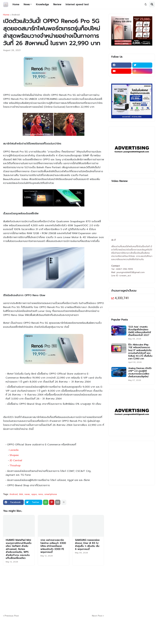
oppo (34, 494)
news (27, 494)
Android (16, 15)
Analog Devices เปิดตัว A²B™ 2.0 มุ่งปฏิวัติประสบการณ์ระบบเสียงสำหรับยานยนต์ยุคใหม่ (140, 373)
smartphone (51, 494)
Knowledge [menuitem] (42, 4)
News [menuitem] (27, 4)
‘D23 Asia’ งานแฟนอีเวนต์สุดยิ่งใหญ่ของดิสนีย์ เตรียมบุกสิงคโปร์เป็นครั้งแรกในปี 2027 (140, 331)
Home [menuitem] (16, 4)
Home (6, 15)
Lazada (14, 450)
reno (41, 494)
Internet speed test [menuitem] (77, 4)
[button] (146, 4)
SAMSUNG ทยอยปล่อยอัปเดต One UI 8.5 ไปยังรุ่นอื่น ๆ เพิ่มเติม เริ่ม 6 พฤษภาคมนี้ (87, 545)
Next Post (97, 616)
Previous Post (12, 616)
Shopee (14, 455)
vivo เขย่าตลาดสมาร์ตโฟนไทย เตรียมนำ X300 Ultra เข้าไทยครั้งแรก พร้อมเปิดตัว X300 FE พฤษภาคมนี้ (53, 546)
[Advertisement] (78, 589)
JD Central (16, 460)
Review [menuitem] (57, 4)
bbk (21, 494)
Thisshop (15, 466)
